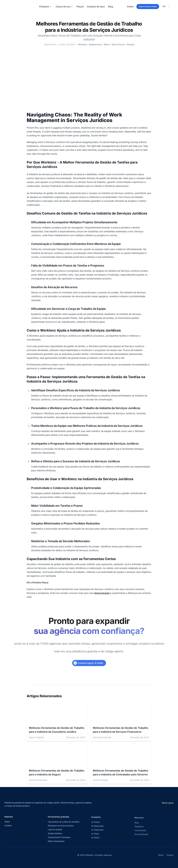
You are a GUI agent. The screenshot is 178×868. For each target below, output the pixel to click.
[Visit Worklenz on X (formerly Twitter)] (6, 856)
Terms (161, 856)
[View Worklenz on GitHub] (24, 856)
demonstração (102, 595)
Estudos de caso (96, 7)
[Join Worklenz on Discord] (30, 856)
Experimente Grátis (148, 7)
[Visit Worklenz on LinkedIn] (18, 856)
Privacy (170, 856)
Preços (80, 7)
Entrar (130, 7)
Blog (111, 7)
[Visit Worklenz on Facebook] (12, 856)
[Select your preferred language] (166, 7)
